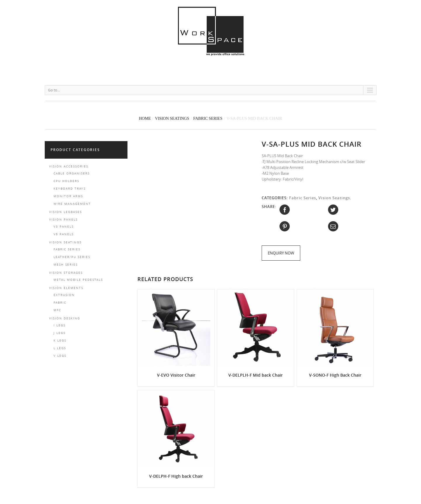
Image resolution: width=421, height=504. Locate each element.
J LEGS (59, 333)
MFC (57, 310)
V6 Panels (64, 234)
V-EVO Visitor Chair (176, 375)
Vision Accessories (69, 166)
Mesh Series (66, 265)
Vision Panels (63, 220)
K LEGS (60, 341)
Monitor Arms (68, 196)
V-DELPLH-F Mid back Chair (256, 375)
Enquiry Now (281, 253)
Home (145, 118)
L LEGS (60, 348)
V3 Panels (64, 227)
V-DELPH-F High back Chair (176, 476)
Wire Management (72, 204)
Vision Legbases (65, 212)
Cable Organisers (72, 173)
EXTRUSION (64, 295)
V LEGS (60, 356)
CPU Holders (66, 181)
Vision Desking (65, 318)
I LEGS (59, 325)
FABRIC (60, 303)
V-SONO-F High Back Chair (335, 375)
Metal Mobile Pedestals (78, 280)
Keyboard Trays (70, 189)
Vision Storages (66, 273)
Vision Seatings (172, 118)
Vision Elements (66, 288)
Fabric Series (208, 118)
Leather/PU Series (72, 257)
